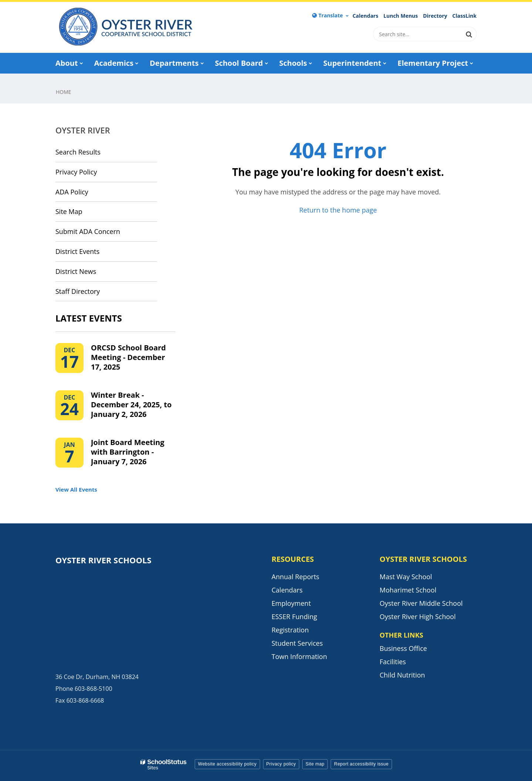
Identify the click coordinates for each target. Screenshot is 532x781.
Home (64, 92)
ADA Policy (72, 192)
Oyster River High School (418, 617)
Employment (291, 603)
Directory (435, 16)
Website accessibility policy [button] (227, 764)
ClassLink (464, 16)
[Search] (469, 34)
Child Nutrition (403, 675)
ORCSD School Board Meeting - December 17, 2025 (128, 357)
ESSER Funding (294, 617)
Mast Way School (406, 577)
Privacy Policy (76, 172)
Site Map (69, 211)
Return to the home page (338, 210)
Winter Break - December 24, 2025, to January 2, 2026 (131, 405)
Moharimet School (408, 590)
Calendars (365, 16)
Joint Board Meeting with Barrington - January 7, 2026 (128, 452)
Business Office (403, 648)
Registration (290, 630)
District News (76, 271)
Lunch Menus (401, 16)
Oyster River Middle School (421, 603)
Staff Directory (78, 291)
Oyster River (83, 130)
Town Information (299, 656)
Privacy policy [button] (281, 764)
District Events (77, 251)
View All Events (76, 489)
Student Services (297, 643)
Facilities (393, 662)
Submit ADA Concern (88, 231)
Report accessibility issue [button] (361, 764)
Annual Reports (295, 577)
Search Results (78, 152)
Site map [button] (315, 764)
